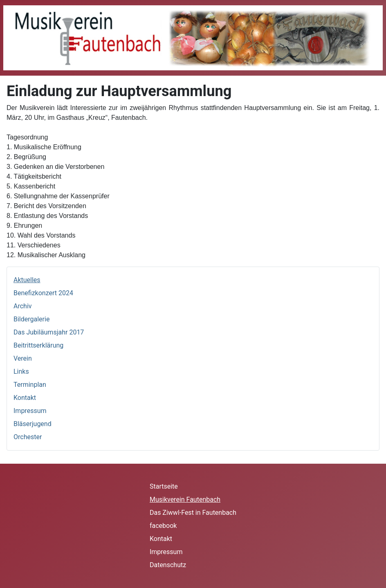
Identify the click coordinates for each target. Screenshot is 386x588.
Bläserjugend (33, 424)
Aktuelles (27, 280)
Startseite (164, 486)
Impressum (30, 411)
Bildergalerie (31, 319)
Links (21, 371)
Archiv (23, 306)
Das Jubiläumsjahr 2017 (49, 332)
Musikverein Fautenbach (185, 499)
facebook (163, 526)
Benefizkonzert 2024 (43, 293)
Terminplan (30, 385)
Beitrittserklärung (38, 345)
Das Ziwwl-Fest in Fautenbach (193, 513)
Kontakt (25, 398)
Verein (23, 358)
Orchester (28, 437)
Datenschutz (168, 565)
